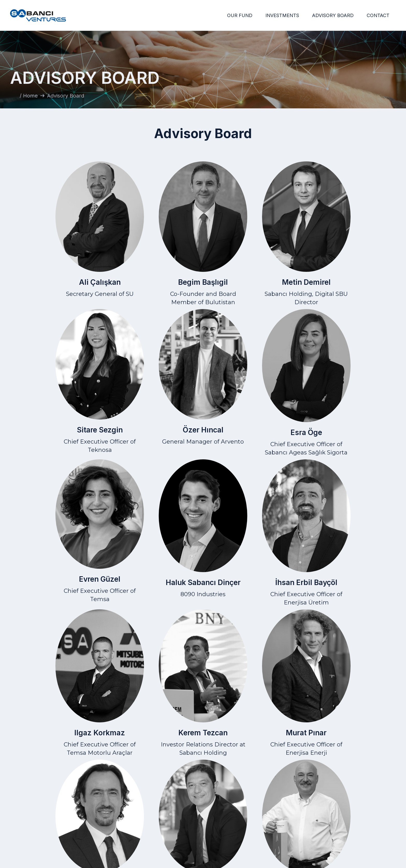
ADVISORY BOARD (333, 15)
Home (252, 817)
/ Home (29, 96)
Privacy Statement (324, 825)
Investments (252, 825)
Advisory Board (252, 833)
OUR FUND (240, 15)
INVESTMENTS (282, 15)
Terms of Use (324, 817)
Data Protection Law (324, 833)
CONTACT (378, 15)
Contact (387, 817)
